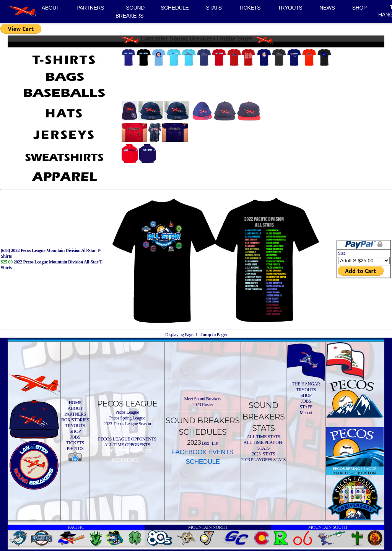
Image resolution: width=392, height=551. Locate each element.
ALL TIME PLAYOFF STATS (264, 445)
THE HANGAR (306, 384)
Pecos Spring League (127, 418)
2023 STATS (264, 454)
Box (205, 443)
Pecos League (127, 412)
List (215, 443)
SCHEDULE (175, 8)
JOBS (75, 437)
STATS (214, 8)
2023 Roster (203, 405)
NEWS (327, 8)
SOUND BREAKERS (130, 12)
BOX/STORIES (75, 420)
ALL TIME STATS (263, 437)
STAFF (306, 407)
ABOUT (50, 8)
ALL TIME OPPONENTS (127, 445)
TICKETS (250, 8)
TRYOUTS (290, 8)
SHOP (359, 8)
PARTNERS (90, 8)
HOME (75, 403)
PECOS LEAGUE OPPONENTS (127, 439)
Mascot (306, 413)
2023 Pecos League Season (127, 424)
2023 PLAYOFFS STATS (264, 460)
